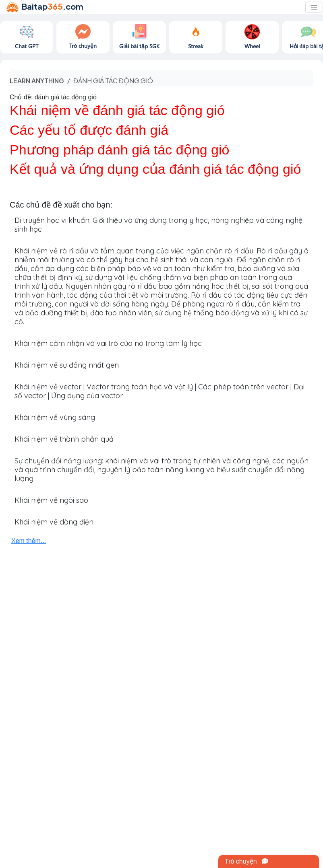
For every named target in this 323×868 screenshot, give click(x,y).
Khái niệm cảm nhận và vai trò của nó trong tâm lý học (108, 343)
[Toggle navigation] (314, 7)
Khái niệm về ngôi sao (51, 500)
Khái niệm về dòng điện (54, 522)
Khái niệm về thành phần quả (64, 439)
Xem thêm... (29, 541)
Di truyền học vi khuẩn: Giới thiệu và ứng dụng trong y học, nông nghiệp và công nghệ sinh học (158, 225)
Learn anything (37, 81)
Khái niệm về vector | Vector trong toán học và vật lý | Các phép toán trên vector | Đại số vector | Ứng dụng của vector (159, 391)
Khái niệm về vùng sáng (55, 417)
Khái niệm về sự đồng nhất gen (67, 365)
